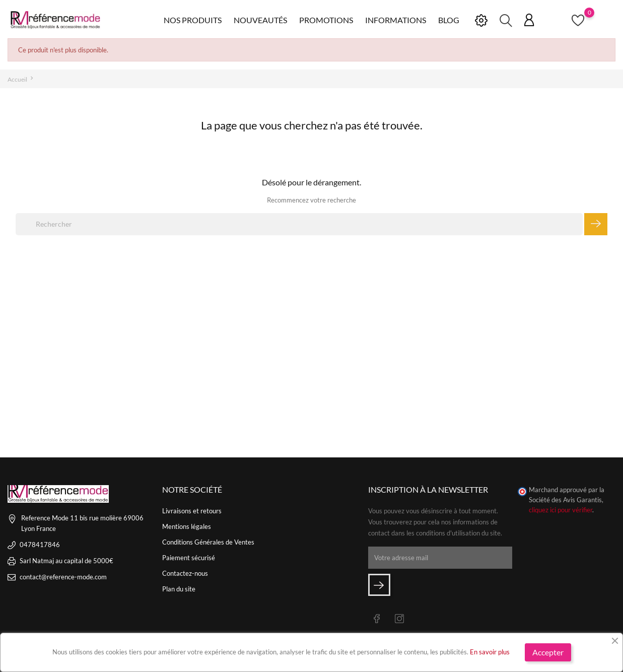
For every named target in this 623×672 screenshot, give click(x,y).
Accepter (548, 652)
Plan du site (179, 589)
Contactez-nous (185, 573)
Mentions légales (187, 526)
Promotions (326, 20)
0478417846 (40, 545)
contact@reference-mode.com (63, 577)
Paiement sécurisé (189, 558)
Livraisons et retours (192, 511)
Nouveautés (260, 20)
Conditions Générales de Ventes (208, 542)
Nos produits (193, 20)
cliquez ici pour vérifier (561, 510)
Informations (396, 20)
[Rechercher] (299, 224)
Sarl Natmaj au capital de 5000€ (66, 561)
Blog (449, 20)
